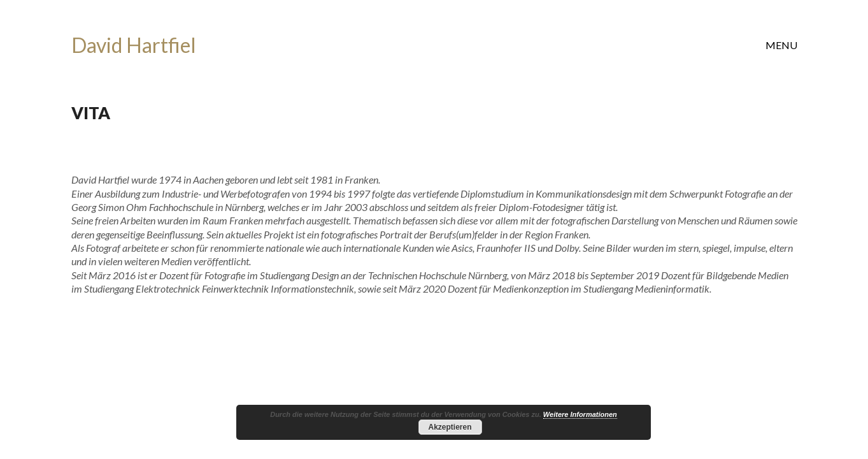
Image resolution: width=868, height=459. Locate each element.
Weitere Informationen (580, 414)
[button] (781, 45)
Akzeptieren (450, 427)
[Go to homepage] (134, 46)
